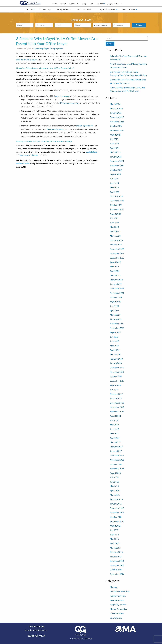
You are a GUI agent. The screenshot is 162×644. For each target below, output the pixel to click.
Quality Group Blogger (41, 49)
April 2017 (114, 438)
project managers (63, 96)
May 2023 (114, 227)
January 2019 (116, 398)
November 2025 (117, 122)
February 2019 (116, 394)
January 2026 (116, 113)
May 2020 (114, 346)
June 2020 (114, 341)
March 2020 (115, 354)
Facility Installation (118, 596)
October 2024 (116, 170)
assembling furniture (85, 126)
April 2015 (114, 543)
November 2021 (117, 293)
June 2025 (114, 144)
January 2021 (116, 319)
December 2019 (117, 368)
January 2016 (116, 504)
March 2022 (115, 275)
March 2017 (115, 442)
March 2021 (115, 315)
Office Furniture (117, 613)
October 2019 (116, 376)
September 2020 (117, 328)
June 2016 (114, 482)
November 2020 (117, 324)
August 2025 (115, 135)
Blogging (114, 587)
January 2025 (116, 157)
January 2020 (116, 363)
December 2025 (117, 117)
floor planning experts (56, 129)
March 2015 (115, 548)
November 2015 (117, 513)
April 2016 (114, 491)
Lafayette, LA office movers (27, 60)
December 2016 (117, 456)
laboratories (24, 155)
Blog (85, 4)
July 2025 (114, 139)
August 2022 (115, 262)
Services (29, 9)
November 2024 (117, 166)
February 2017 (116, 447)
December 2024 (117, 161)
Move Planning (45, 9)
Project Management (107, 9)
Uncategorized (116, 618)
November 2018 (117, 407)
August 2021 (115, 302)
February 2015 (116, 552)
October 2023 (116, 205)
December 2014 (117, 561)
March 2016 (115, 495)
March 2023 (115, 236)
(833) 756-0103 (113, 4)
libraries (35, 155)
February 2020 (116, 359)
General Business (117, 600)
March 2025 (115, 152)
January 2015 (116, 557)
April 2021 (114, 311)
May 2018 (114, 425)
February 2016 (116, 499)
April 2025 (114, 148)
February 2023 (116, 240)
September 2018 (117, 412)
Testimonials (74, 4)
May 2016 (114, 486)
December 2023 (117, 201)
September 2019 (117, 381)
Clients (63, 4)
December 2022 (117, 249)
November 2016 (117, 460)
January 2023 (116, 245)
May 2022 (114, 267)
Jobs (91, 4)
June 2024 (114, 183)
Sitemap (90, 639)
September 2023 (117, 209)
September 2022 (117, 258)
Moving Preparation (56, 49)
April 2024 (114, 192)
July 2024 (114, 179)
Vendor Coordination (85, 9)
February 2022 (116, 280)
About (55, 4)
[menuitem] (55, 4)
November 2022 (117, 253)
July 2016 (114, 477)
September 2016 (117, 469)
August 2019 (115, 385)
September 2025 (117, 130)
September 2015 (117, 521)
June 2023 (114, 223)
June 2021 (114, 306)
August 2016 (115, 473)
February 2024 (116, 196)
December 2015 (117, 508)
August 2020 (115, 332)
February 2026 (116, 108)
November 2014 (117, 565)
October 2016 (116, 464)
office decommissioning (69, 103)
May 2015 (114, 539)
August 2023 (115, 214)
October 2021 (116, 297)
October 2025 (116, 126)
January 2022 (116, 284)
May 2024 (114, 187)
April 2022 (114, 271)
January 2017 (116, 451)
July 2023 (114, 218)
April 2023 (114, 231)
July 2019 (114, 390)
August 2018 (115, 416)
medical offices (91, 152)
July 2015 (114, 530)
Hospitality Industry (118, 605)
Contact (100, 4)
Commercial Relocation (120, 591)
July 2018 (114, 420)
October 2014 (116, 570)
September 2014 (117, 574)
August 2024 (115, 174)
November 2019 (117, 372)
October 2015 (116, 517)
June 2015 (114, 535)
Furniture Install (129, 9)
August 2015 (115, 526)
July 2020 (114, 337)
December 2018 (117, 403)
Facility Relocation (64, 9)
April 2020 (114, 350)
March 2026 (115, 104)
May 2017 (114, 433)
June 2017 (114, 429)
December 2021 (117, 289)
